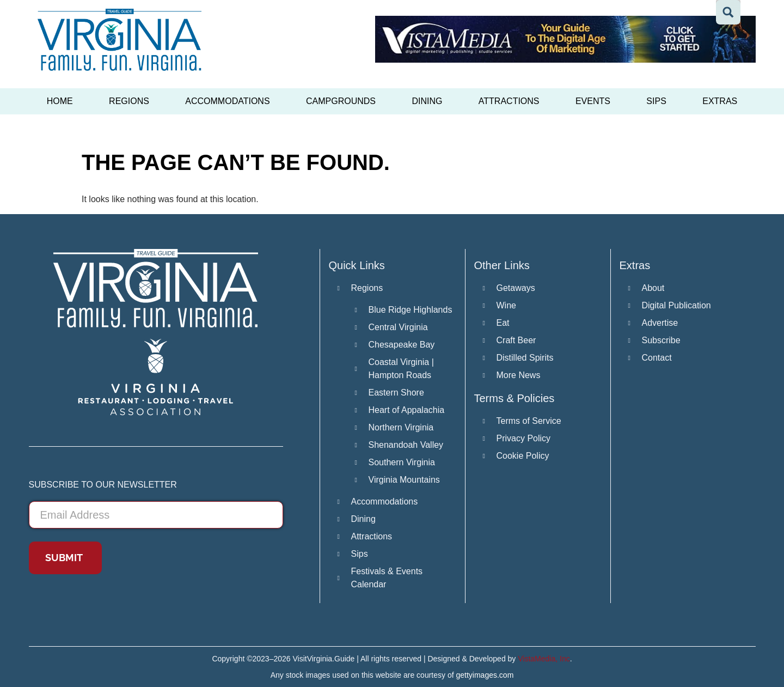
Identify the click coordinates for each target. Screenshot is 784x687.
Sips (656, 101)
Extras (720, 101)
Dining (427, 101)
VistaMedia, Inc (544, 659)
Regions (129, 101)
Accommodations (227, 101)
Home (60, 101)
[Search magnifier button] (728, 12)
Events (593, 101)
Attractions (509, 101)
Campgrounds (341, 101)
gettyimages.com (485, 675)
